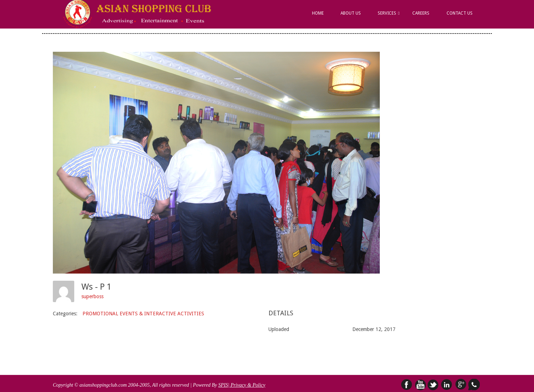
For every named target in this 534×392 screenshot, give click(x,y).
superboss (92, 296)
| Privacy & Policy (247, 385)
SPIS (223, 385)
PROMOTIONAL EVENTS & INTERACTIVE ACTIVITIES (143, 314)
